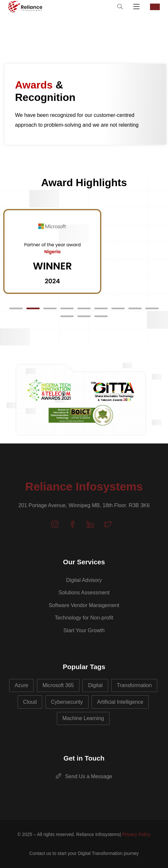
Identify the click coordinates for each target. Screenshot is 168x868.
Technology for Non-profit (84, 618)
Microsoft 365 (58, 685)
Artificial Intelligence (120, 702)
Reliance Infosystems (84, 486)
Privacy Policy (136, 834)
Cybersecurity (67, 702)
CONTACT (155, 7)
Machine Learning (83, 718)
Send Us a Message (84, 776)
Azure (22, 685)
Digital (95, 685)
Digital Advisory (84, 580)
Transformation (134, 685)
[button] (16, 308)
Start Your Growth (84, 630)
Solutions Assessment (84, 593)
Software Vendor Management (84, 605)
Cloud (30, 702)
